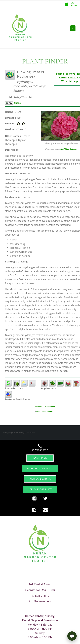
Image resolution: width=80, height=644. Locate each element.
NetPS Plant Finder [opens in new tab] (44, 411)
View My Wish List (70, 77)
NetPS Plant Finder (69, 149)
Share (17, 103)
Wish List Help (70, 81)
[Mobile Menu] (73, 28)
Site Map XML (50, 406)
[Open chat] (72, 636)
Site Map (38, 406)
